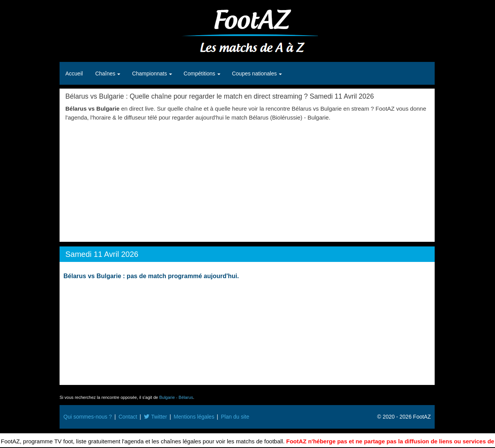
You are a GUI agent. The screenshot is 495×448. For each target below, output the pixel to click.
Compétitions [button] (200, 74)
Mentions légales (194, 417)
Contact (128, 417)
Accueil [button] (74, 74)
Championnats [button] (150, 74)
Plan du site (235, 417)
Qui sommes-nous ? (88, 417)
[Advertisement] (247, 180)
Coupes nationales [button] (255, 74)
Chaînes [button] (106, 74)
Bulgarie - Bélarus (176, 397)
